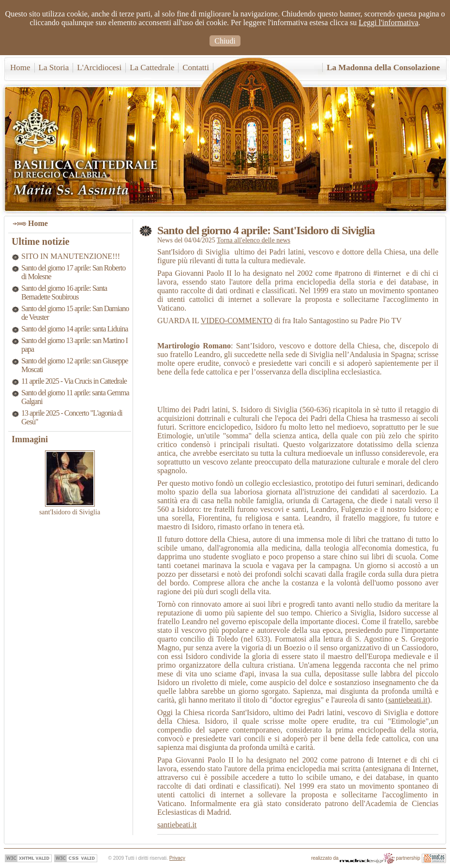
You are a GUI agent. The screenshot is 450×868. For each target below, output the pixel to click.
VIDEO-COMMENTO (237, 321)
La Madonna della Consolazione (383, 67)
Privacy (177, 858)
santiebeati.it (408, 700)
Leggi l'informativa (388, 22)
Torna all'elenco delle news (254, 240)
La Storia (54, 67)
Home (20, 67)
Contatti (196, 67)
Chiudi (225, 41)
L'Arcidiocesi (99, 67)
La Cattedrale (152, 67)
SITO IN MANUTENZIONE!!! (71, 256)
